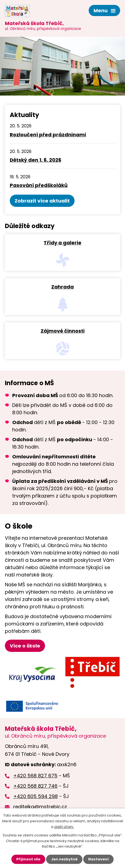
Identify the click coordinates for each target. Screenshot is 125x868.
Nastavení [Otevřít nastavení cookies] (98, 859)
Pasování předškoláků (39, 185)
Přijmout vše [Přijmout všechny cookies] (28, 859)
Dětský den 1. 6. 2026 (36, 160)
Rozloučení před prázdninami (48, 135)
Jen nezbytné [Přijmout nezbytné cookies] (64, 859)
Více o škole (25, 646)
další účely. (64, 827)
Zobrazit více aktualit (42, 201)
